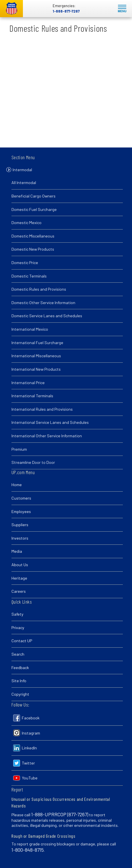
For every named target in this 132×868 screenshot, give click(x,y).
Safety (17, 614)
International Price (28, 383)
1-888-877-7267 (66, 11)
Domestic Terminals (29, 277)
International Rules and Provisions (42, 410)
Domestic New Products (33, 250)
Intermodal (22, 170)
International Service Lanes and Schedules (50, 423)
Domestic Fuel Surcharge (34, 210)
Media (17, 551)
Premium (19, 450)
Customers (21, 498)
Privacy (18, 627)
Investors (20, 538)
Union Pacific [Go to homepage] (11, 9)
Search (18, 654)
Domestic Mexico (26, 223)
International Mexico (30, 330)
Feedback (20, 668)
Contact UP (22, 641)
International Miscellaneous (36, 356)
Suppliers (20, 525)
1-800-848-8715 (28, 850)
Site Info (19, 681)
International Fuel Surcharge (37, 343)
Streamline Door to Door (33, 463)
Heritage (19, 578)
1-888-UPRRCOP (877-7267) (60, 814)
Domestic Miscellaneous (33, 237)
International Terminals (32, 396)
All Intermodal (24, 183)
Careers (19, 591)
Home (17, 485)
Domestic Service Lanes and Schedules (47, 317)
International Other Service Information (47, 436)
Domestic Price (25, 263)
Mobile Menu (122, 9)
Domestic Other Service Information (43, 303)
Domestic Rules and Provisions (39, 290)
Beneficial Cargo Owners (34, 196)
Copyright (20, 694)
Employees (21, 511)
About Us (20, 565)
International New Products (36, 370)
